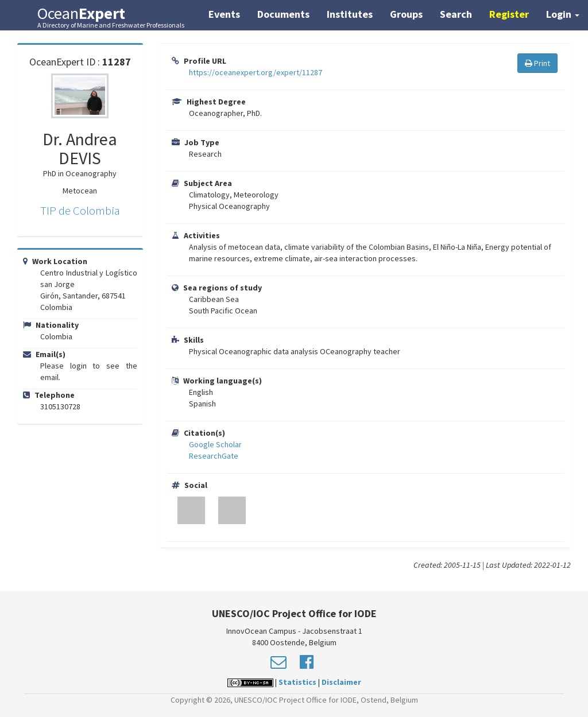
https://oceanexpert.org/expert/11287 (256, 72)
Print (537, 63)
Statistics (297, 682)
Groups (406, 14)
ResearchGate (214, 456)
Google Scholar (215, 444)
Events (224, 14)
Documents (283, 14)
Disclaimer (341, 682)
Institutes (350, 14)
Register (509, 14)
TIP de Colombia (80, 210)
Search (456, 14)
